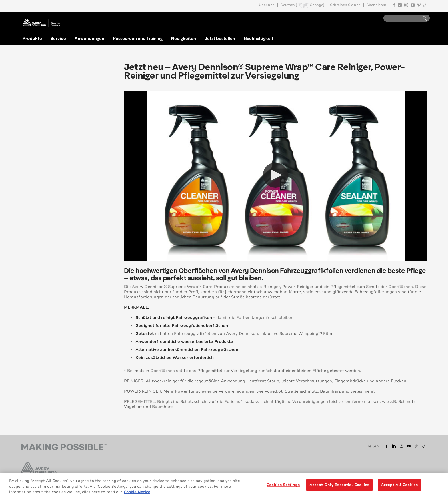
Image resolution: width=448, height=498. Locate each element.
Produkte (32, 38)
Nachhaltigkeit (259, 38)
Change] (317, 5)
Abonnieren (376, 5)
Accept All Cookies (399, 485)
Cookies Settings (283, 485)
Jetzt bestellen (220, 38)
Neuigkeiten (184, 38)
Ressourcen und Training (138, 38)
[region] (224, 485)
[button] (275, 175)
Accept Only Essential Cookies (339, 485)
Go (422, 18)
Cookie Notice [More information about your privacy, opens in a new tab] (137, 492)
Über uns (267, 5)
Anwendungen (89, 38)
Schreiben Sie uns (345, 5)
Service (58, 38)
